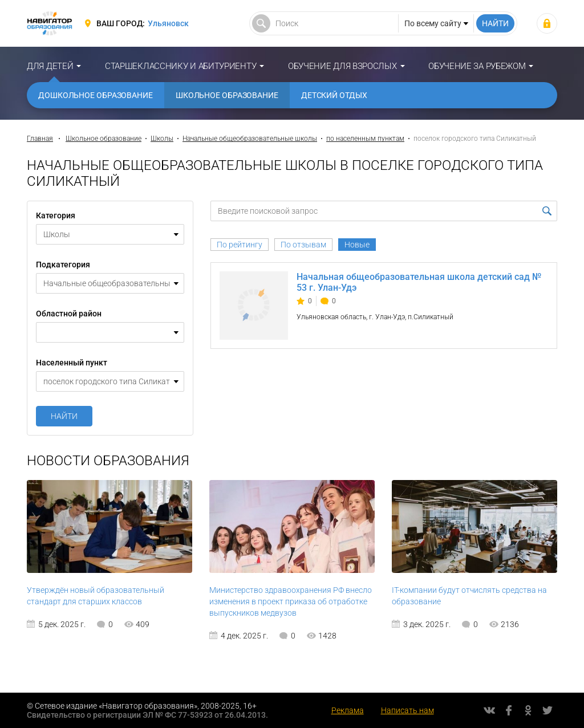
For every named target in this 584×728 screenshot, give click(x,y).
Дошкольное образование (96, 95)
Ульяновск (168, 23)
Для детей (50, 66)
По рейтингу (240, 245)
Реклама (348, 710)
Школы (162, 139)
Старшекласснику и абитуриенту (181, 66)
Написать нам (407, 710)
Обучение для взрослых (342, 66)
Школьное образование (227, 95)
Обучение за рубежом (477, 66)
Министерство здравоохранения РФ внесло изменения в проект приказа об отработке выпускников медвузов (291, 601)
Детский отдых (334, 95)
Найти (64, 416)
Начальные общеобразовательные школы (250, 139)
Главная (40, 139)
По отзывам (303, 245)
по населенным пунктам (365, 139)
